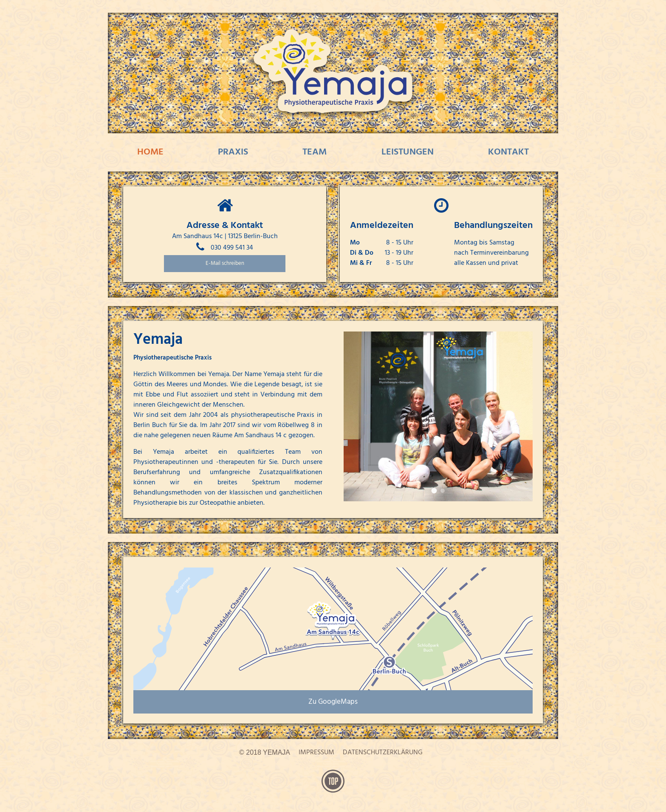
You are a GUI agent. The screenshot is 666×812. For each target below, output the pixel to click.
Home (150, 152)
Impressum (316, 753)
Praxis (233, 152)
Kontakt (508, 152)
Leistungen (408, 152)
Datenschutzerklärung (383, 753)
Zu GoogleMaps (333, 702)
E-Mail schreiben (225, 263)
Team (315, 152)
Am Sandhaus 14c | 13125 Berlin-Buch (225, 236)
